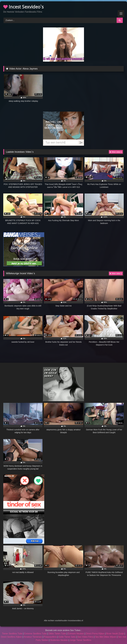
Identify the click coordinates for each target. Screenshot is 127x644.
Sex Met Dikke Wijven (106, 637)
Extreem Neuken (76, 634)
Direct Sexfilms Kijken (11, 637)
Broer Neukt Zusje (115, 634)
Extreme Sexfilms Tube (35, 634)
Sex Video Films (85, 637)
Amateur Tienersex (33, 637)
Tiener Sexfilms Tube (12, 634)
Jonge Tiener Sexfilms (81, 640)
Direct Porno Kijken (95, 634)
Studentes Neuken (59, 640)
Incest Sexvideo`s (23, 7)
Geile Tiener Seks (67, 637)
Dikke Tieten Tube (57, 634)
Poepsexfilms (50, 637)
